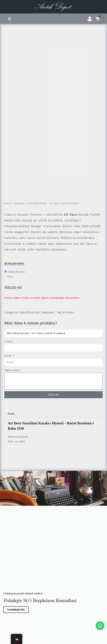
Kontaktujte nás (16, 610)
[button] (10, 19)
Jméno (9, 341)
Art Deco (70, 214)
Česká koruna (16, 272)
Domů (8, 203)
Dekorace (19, 203)
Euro (10, 277)
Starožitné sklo (30, 312)
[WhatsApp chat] (100, 626)
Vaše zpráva (12, 370)
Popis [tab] (11, 414)
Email (8, 356)
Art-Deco (68, 312)
